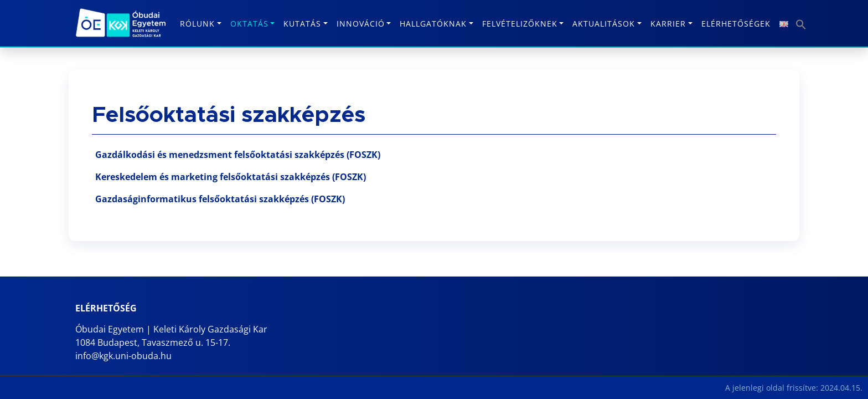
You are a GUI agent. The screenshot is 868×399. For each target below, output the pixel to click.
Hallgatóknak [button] (433, 24)
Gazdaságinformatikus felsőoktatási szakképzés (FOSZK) (220, 199)
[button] (800, 20)
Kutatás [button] (302, 24)
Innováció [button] (361, 24)
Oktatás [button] (249, 24)
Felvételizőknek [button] (520, 24)
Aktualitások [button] (604, 24)
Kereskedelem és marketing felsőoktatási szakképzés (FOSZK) (231, 177)
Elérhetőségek (736, 24)
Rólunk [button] (197, 24)
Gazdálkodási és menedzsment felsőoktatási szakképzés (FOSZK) (238, 155)
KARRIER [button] (668, 24)
